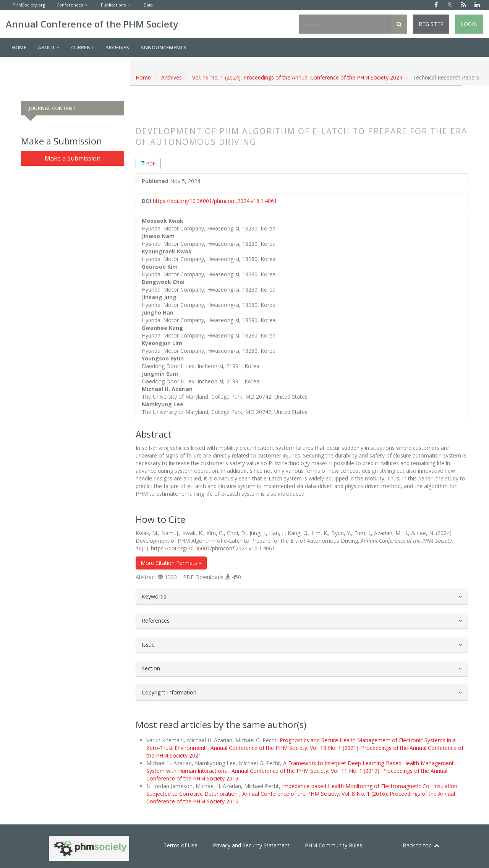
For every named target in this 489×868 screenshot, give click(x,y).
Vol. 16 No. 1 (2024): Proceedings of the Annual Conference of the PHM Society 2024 (297, 77)
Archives (117, 47)
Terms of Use (181, 845)
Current (83, 47)
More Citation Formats (171, 563)
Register (431, 24)
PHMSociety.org (29, 5)
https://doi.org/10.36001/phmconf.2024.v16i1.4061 (215, 201)
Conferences (70, 5)
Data (148, 5)
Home (19, 47)
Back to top (421, 845)
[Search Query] (345, 24)
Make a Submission (73, 158)
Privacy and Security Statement (251, 845)
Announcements (164, 47)
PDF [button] (151, 164)
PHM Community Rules (334, 845)
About (49, 47)
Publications (113, 5)
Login (469, 24)
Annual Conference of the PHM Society (92, 24)
